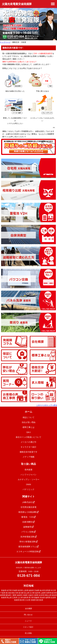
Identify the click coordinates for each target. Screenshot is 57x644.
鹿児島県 (40, 600)
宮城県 (15, 590)
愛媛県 (37, 598)
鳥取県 (54, 595)
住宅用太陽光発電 (28, 507)
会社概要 (28, 609)
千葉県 (3, 593)
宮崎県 (33, 600)
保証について (28, 417)
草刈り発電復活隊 (28, 542)
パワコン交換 (28, 532)
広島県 (15, 598)
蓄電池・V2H (28, 517)
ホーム (28, 412)
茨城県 (37, 590)
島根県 (4, 598)
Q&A (28, 432)
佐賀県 (53, 598)
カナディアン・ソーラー (28, 480)
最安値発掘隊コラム (28, 547)
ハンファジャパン (28, 475)
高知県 (42, 598)
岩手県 (9, 590)
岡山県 (9, 598)
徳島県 (26, 598)
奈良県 (41, 595)
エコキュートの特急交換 (28, 551)
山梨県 (43, 593)
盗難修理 (28, 527)
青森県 (4, 590)
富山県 (27, 593)
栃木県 (42, 590)
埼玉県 (53, 590)
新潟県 (21, 593)
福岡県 (48, 598)
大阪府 (30, 595)
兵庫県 (36, 595)
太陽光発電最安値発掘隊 (17, 4)
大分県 (28, 600)
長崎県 (17, 600)
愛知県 (8, 595)
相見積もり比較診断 (28, 512)
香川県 (31, 598)
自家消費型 (28, 522)
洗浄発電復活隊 (28, 537)
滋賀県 (19, 595)
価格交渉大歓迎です (28, 452)
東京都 (8, 593)
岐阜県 (54, 593)
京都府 (25, 595)
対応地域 (28, 586)
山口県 (20, 598)
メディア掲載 (28, 457)
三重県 (14, 595)
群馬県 (48, 590)
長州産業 (28, 470)
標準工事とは (28, 427)
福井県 (38, 593)
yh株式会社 (28, 502)
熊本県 (22, 600)
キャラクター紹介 (28, 447)
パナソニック (28, 489)
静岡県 (3, 595)
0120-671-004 (28, 575)
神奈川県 (15, 593)
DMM (28, 484)
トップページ (5, 42)
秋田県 (20, 590)
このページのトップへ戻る (47, 405)
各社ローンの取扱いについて (28, 437)
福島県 (31, 590)
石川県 (32, 593)
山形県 (26, 590)
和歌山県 (48, 595)
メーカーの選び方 (28, 442)
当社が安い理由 (28, 422)
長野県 (49, 593)
